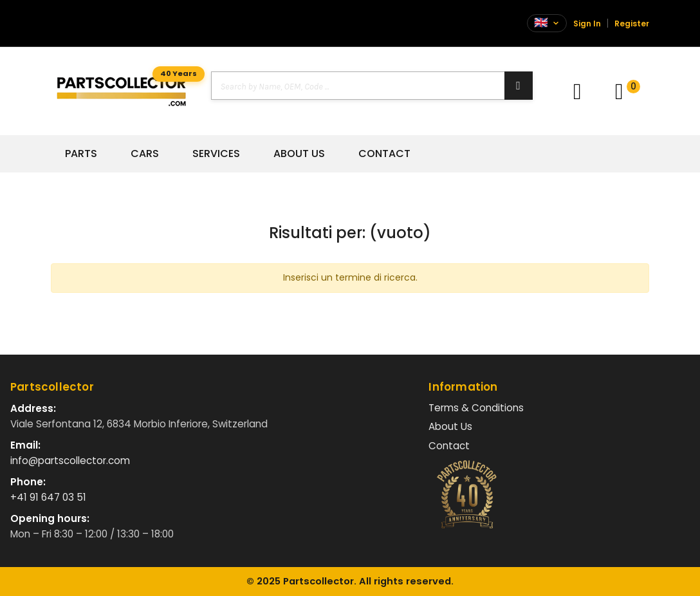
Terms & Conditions (476, 408)
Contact (384, 154)
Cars (145, 154)
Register (632, 23)
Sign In (587, 23)
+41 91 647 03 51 (48, 497)
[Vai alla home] (121, 91)
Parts (81, 154)
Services (216, 154)
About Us (299, 154)
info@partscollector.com (70, 461)
